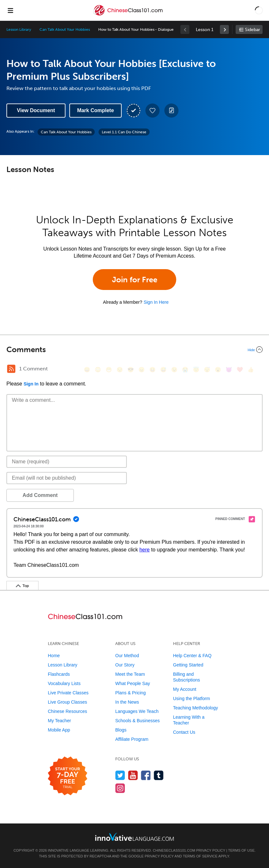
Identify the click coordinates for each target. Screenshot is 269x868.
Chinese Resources (67, 711)
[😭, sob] (185, 370)
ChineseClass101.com (174, 850)
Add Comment (40, 495)
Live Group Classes (67, 702)
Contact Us (184, 732)
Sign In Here (156, 302)
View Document (36, 110)
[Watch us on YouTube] (133, 775)
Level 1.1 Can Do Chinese (124, 132)
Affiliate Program (132, 739)
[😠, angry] (142, 370)
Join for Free (135, 280)
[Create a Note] (171, 111)
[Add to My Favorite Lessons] (152, 111)
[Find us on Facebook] (146, 775)
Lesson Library (19, 29)
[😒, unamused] (120, 370)
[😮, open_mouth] (218, 370)
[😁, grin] (109, 370)
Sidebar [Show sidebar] (252, 30)
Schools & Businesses (138, 721)
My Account (185, 689)
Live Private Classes (68, 693)
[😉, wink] (174, 370)
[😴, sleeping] (207, 370)
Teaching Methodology (195, 708)
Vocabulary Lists (64, 683)
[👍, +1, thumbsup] (251, 370)
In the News (127, 702)
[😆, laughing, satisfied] (152, 370)
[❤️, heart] (240, 370)
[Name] (67, 462)
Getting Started (188, 665)
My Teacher (59, 721)
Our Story (125, 665)
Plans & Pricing (130, 693)
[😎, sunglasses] (131, 370)
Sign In (31, 384)
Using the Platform (191, 699)
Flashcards (59, 674)
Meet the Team (130, 674)
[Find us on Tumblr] (159, 775)
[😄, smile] (87, 370)
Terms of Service (200, 856)
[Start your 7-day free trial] (68, 776)
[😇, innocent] (196, 370)
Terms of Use (241, 850)
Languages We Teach (137, 711)
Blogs (121, 730)
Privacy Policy (211, 850)
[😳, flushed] (98, 370)
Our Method (127, 656)
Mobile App (59, 730)
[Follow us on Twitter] (120, 775)
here (144, 550)
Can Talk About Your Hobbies (65, 29)
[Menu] (10, 10)
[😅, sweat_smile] (163, 370)
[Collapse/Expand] (134, 350)
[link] (224, 29)
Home (54, 656)
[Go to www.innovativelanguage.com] (134, 837)
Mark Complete (95, 110)
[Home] (129, 15)
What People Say (133, 683)
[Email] (67, 478)
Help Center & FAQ (192, 656)
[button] (259, 10)
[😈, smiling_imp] (229, 370)
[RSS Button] (11, 369)
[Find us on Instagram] (120, 788)
